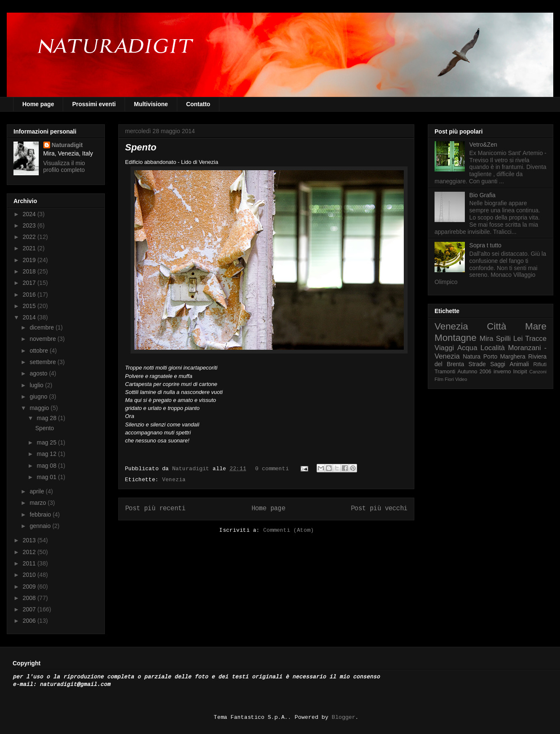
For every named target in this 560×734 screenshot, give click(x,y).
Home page (38, 104)
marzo (39, 503)
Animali (519, 364)
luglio (37, 385)
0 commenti (272, 469)
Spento (141, 147)
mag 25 (47, 442)
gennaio (41, 526)
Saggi (498, 364)
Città (496, 326)
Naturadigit (192, 469)
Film (439, 379)
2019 (30, 260)
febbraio (41, 514)
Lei (518, 339)
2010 (30, 575)
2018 (30, 271)
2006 (30, 621)
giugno (39, 396)
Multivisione (151, 104)
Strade (477, 364)
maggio (40, 408)
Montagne (456, 338)
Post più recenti (155, 509)
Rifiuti (540, 364)
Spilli (503, 339)
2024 (30, 214)
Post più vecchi (379, 509)
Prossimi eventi (94, 104)
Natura (472, 356)
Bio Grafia (483, 195)
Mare (536, 326)
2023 (30, 225)
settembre (43, 362)
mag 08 (47, 466)
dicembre (42, 327)
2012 (30, 552)
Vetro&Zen (483, 145)
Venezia (174, 480)
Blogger (344, 717)
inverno (502, 372)
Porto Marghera (504, 356)
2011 (30, 563)
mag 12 (47, 454)
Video (461, 379)
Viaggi (444, 348)
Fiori (449, 379)
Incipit (520, 372)
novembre (43, 339)
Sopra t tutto (485, 245)
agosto (39, 373)
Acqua (467, 348)
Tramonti (445, 372)
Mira (487, 339)
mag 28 (47, 418)
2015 (30, 306)
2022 (30, 237)
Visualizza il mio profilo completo (64, 166)
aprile (37, 491)
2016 (30, 295)
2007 (30, 609)
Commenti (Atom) (288, 530)
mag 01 (47, 477)
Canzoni (538, 372)
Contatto (198, 104)
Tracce (536, 339)
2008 (30, 598)
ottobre (39, 351)
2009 (30, 587)
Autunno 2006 (475, 372)
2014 (30, 317)
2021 (30, 248)
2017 (30, 283)
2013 (30, 540)
